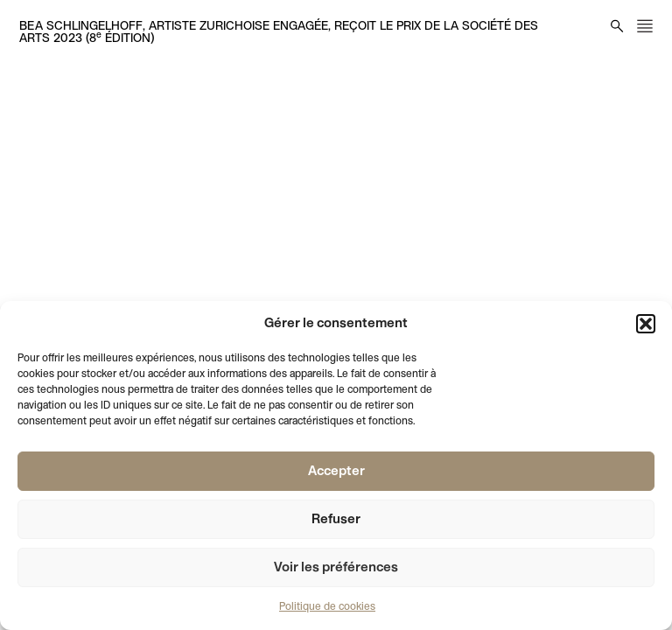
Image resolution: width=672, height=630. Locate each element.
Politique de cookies (327, 607)
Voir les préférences (336, 568)
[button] (646, 324)
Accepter (336, 472)
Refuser (336, 520)
